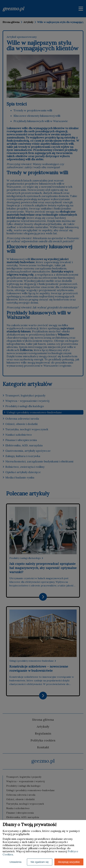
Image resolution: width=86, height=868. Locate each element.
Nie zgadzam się (40, 862)
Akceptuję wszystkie (69, 862)
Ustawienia (15, 862)
